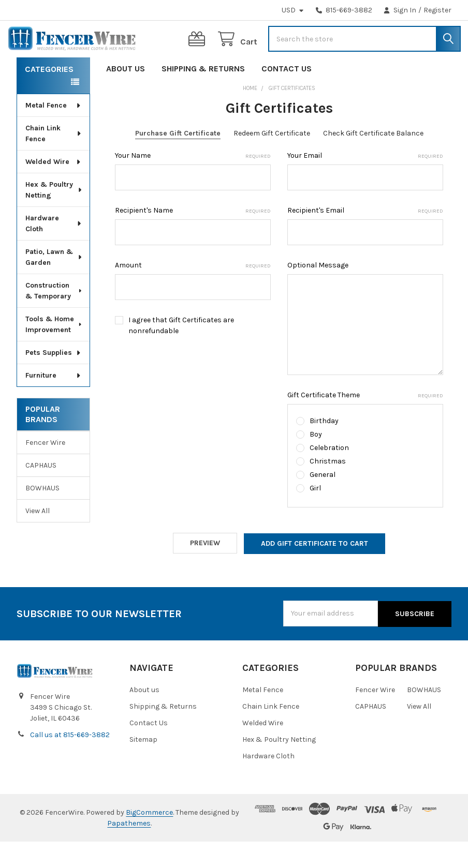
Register (437, 10)
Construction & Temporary (54, 319)
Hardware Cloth (54, 251)
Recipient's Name (193, 238)
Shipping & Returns (203, 96)
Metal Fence (54, 133)
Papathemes (129, 850)
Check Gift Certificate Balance (373, 161)
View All (38, 539)
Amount (193, 293)
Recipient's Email (365, 238)
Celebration (329, 476)
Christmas (328, 489)
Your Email (365, 184)
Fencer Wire (45, 470)
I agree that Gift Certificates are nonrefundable (181, 353)
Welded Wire (54, 190)
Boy (316, 462)
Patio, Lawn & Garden (54, 285)
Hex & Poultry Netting (54, 218)
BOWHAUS (42, 516)
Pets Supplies (54, 380)
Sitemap (143, 766)
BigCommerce (149, 839)
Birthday (324, 449)
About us (126, 96)
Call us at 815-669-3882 (70, 761)
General (323, 503)
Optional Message (318, 293)
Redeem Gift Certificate (272, 161)
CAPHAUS (41, 493)
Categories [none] (49, 97)
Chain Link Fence (54, 161)
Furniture (54, 403)
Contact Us (287, 96)
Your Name (193, 184)
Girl (315, 516)
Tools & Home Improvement (54, 352)
